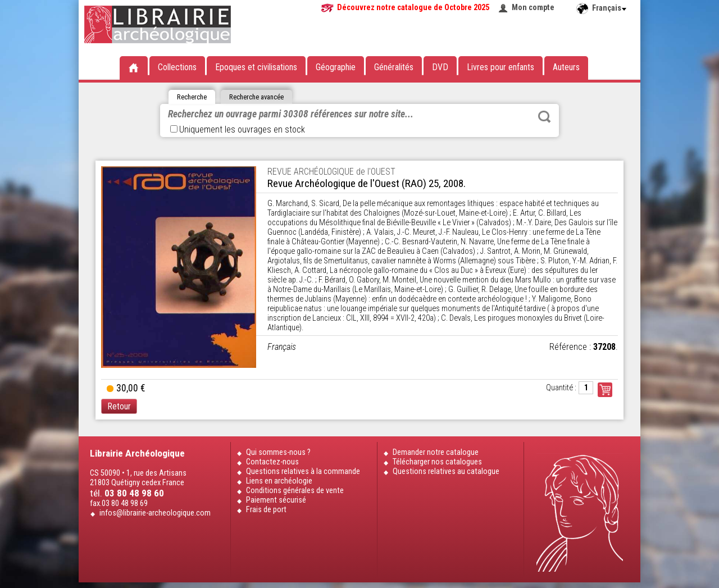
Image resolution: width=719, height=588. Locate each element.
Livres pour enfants (500, 67)
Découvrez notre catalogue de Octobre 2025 (413, 8)
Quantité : (561, 388)
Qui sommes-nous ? (278, 452)
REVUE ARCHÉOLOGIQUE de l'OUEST (331, 172)
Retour (119, 406)
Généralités (394, 67)
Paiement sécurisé (276, 500)
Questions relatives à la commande (303, 471)
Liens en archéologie (279, 481)
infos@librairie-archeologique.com (155, 513)
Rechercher (544, 117)
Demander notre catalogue (436, 452)
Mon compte (533, 8)
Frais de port (266, 510)
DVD (440, 67)
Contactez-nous (272, 462)
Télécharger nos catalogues (437, 462)
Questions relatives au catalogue (446, 471)
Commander (605, 390)
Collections (177, 67)
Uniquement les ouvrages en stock (238, 129)
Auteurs (566, 67)
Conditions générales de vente (295, 491)
